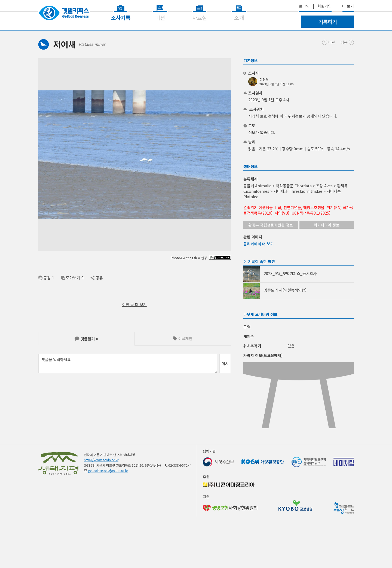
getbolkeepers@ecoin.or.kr (108, 486)
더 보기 (348, 6)
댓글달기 (86, 339)
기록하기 (327, 22)
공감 (44, 278)
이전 (329, 42)
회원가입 (324, 6)
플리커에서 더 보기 (259, 244)
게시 (225, 364)
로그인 (304, 6)
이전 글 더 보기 (134, 304)
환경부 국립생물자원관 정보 (271, 225)
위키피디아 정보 (327, 225)
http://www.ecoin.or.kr (101, 476)
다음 (347, 42)
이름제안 (183, 338)
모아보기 (71, 278)
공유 (97, 278)
